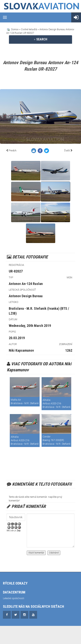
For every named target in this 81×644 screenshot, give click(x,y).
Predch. (13, 150)
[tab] (40, 39)
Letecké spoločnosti (14, 598)
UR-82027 (16, 271)
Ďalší (67, 150)
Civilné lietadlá (29, 29)
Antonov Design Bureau (26, 296)
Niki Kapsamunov (21, 350)
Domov (15, 29)
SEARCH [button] (40, 39)
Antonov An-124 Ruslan (26, 284)
